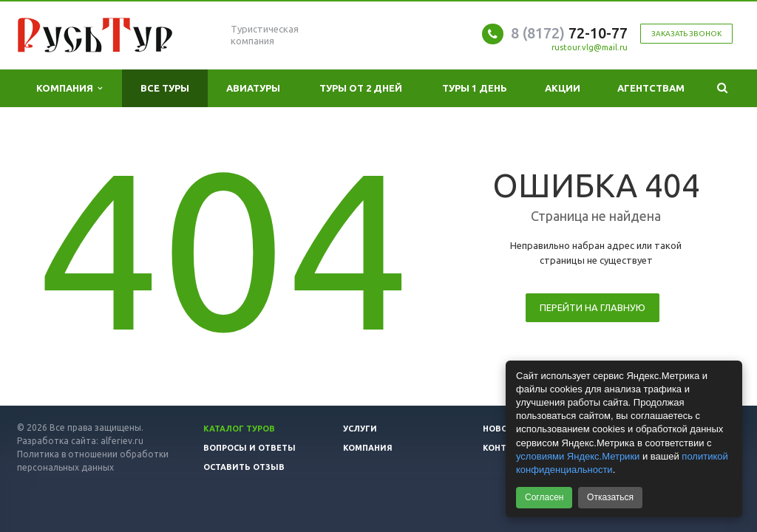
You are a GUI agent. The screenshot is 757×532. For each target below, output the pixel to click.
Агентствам (651, 88)
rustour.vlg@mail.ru (590, 47)
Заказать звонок (686, 34)
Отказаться (610, 497)
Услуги (360, 429)
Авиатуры (253, 88)
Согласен (544, 497)
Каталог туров (239, 429)
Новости (504, 429)
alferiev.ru (122, 441)
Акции (563, 88)
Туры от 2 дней (361, 88)
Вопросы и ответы (249, 448)
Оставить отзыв (244, 467)
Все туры (165, 88)
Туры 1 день (475, 88)
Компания (69, 88)
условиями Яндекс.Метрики (578, 456)
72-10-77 (569, 33)
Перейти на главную (593, 307)
